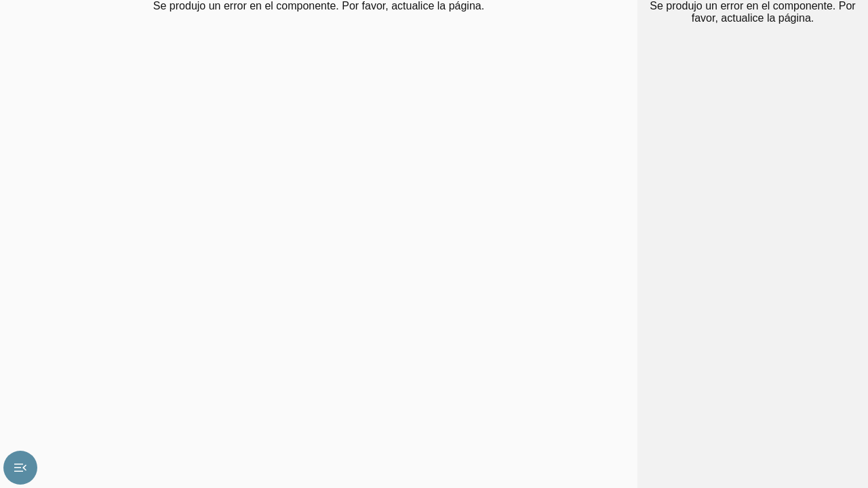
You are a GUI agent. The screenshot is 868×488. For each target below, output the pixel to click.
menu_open (20, 468)
